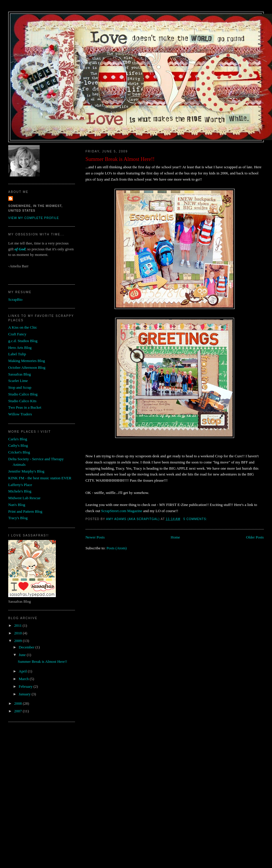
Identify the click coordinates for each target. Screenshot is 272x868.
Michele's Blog (20, 491)
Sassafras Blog (20, 374)
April (23, 671)
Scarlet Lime (18, 381)
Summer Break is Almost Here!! (120, 159)
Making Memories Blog (27, 361)
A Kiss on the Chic (23, 327)
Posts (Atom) (116, 548)
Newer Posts (95, 537)
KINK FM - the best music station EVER (40, 478)
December (27, 647)
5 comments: (196, 519)
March (24, 679)
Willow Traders (20, 414)
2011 (18, 625)
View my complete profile (34, 218)
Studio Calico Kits (22, 401)
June (23, 655)
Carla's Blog (18, 439)
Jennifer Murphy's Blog (26, 471)
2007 (18, 711)
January (25, 694)
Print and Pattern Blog (25, 511)
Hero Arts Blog (20, 348)
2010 (18, 633)
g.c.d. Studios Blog (23, 341)
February (26, 686)
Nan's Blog (17, 505)
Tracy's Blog (18, 518)
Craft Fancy (17, 334)
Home (175, 537)
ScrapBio (15, 299)
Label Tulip (17, 354)
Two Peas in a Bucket (25, 407)
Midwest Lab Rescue (24, 498)
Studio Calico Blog (23, 394)
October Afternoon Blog (27, 367)
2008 (18, 703)
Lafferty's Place (20, 485)
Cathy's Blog (18, 445)
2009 (18, 641)
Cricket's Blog (19, 452)
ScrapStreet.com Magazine (122, 511)
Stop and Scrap (20, 387)
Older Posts (255, 537)
